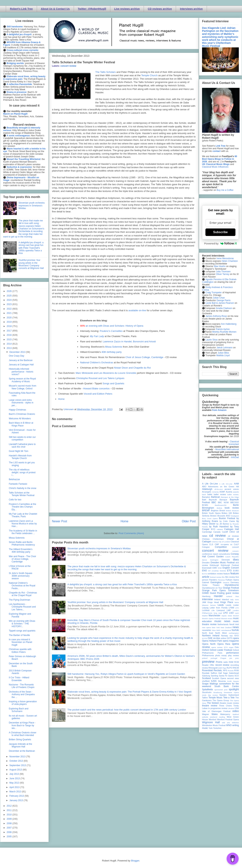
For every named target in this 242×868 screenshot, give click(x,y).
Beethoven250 (221, 505)
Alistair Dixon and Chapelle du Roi (132, 368)
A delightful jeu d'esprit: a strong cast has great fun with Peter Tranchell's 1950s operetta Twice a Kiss (122, 584)
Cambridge (207, 532)
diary (236, 560)
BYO (213, 529)
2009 (10, 819)
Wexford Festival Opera (228, 719)
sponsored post (221, 690)
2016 (10, 335)
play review (233, 655)
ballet (210, 494)
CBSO (232, 532)
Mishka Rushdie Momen (224, 332)
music (230, 618)
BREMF (206, 511)
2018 (10, 326)
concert (236, 547)
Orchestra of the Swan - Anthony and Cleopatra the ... (22, 694)
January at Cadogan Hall (21, 365)
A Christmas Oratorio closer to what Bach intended (23, 734)
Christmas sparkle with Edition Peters (20, 651)
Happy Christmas (17, 410)
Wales (215, 714)
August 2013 (16, 770)
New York (216, 627)
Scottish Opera (219, 678)
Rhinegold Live (215, 668)
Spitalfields (207, 690)
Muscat (224, 618)
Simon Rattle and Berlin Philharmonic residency (22, 543)
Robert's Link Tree (21, 9)
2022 (10, 309)
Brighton (215, 511)
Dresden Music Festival (223, 563)
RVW (236, 670)
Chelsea (206, 539)
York (211, 728)
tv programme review (218, 708)
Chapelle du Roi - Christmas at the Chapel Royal (23, 594)
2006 (10, 832)
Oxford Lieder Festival (221, 650)
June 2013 (15, 778)
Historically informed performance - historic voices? (21, 372)
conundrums (224, 554)
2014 (10, 344)
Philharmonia (208, 655)
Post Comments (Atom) (131, 533)
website (205, 717)
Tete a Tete (229, 698)
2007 (10, 828)
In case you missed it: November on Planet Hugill (20, 642)
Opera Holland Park (212, 641)
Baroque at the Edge (230, 497)
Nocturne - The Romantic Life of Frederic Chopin (22, 686)
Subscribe (220, 232)
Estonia (223, 571)
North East (208, 633)
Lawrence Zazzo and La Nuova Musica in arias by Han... (23, 524)
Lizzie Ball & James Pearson (220, 303)
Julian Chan (219, 298)
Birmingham (208, 508)
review (205, 668)
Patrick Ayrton (223, 329)
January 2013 (17, 800)
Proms (219, 662)
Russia (231, 671)
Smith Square (233, 681)
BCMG (205, 505)
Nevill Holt (234, 624)
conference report (210, 554)
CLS (211, 544)
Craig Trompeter (214, 293)
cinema (215, 542)
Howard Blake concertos (96, 388)
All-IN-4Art (219, 489)
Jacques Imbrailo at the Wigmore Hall (20, 745)
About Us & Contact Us (55, 9)
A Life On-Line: (226, 484)
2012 (10, 806)
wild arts (226, 723)
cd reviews (233, 536)
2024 (10, 300)
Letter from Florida (219, 608)
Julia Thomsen (223, 272)
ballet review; (233, 494)
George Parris (224, 300)
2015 (10, 340)
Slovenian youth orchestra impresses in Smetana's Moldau (99, 548)
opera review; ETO (219, 647)
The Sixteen (213, 703)
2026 (10, 291)
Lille (213, 610)
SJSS (214, 681)
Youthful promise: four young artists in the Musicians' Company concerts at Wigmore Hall (115, 602)
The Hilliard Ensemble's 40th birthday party (21, 551)
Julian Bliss (223, 353)
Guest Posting (217, 593)
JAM (204, 602)
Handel (218, 596)
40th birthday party (112, 352)
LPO (225, 613)
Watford (236, 714)
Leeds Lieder (232, 605)
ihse (237, 596)
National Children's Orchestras (97, 362)
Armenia (215, 492)
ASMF (222, 492)
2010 (10, 815)
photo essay (221, 655)
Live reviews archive (127, 9)
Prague (223, 658)
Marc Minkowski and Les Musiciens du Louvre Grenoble (106, 373)
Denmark (226, 560)
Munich (236, 616)
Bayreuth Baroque (218, 500)
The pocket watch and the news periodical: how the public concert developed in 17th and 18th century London (127, 710)
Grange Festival (231, 588)
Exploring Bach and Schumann (19, 710)
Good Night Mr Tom (19, 451)
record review (222, 665)
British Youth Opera (211, 513)
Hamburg (206, 596)
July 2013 (15, 774)
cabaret (220, 529)
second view (233, 678)
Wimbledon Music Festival (214, 725)
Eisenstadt (207, 568)
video (236, 711)
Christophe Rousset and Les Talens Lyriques (100, 378)
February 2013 (17, 796)
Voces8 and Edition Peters (98, 394)
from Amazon (219, 410)
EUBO (236, 571)
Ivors (237, 600)
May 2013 (15, 783)
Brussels (221, 516)
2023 (10, 304)
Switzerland (234, 695)
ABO (204, 487)
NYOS (205, 638)
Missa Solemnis (114, 347)
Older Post (189, 521)
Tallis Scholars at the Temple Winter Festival (22, 494)
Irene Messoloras (225, 258)
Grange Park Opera (214, 590)
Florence (221, 580)
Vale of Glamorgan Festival (216, 711)
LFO (237, 608)
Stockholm (207, 692)
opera (236, 638)
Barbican (215, 497)
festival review (216, 577)
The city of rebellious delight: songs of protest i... (22, 472)
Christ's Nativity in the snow (23, 488)
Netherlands (223, 624)
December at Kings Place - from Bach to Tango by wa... (22, 725)
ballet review (220, 494)
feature (227, 574)
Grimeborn (233, 590)
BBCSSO (235, 502)
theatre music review (229, 703)
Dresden (206, 563)
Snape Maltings (210, 684)
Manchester (215, 616)
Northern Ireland (211, 636)
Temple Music (215, 698)
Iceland (229, 596)
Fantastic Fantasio (18, 484)
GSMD (205, 593)
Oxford (205, 650)
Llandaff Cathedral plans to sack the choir (22, 446)
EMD (215, 568)
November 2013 (18, 757)
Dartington (214, 560)
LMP (229, 610)
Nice (214, 630)
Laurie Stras (211, 340)
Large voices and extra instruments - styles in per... (21, 403)
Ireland (217, 599)
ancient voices (232, 489)
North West (221, 633)
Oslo (237, 647)
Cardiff (225, 532)
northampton (234, 633)
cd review (217, 536)
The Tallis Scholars (106, 72)
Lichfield (206, 610)
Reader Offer (208, 665)
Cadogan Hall (231, 529)
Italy (232, 600)
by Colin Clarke (227, 521)
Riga (224, 668)
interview (207, 599)
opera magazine (231, 641)
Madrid (205, 616)
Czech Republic (232, 557)
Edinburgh (214, 565)
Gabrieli (206, 582)
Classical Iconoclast (234, 443)
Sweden (223, 695)
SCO (237, 676)
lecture (213, 605)
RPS (225, 670)
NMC (218, 630)
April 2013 (15, 787)
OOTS (230, 638)
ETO (229, 571)
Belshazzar (14, 479)
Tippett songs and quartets (22, 631)
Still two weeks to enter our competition (22, 438)
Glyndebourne (232, 585)
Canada (217, 532)
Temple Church (149, 75)
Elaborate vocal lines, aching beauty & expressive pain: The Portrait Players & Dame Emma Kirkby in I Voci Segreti (129, 692)
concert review (68, 66)
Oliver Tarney (222, 274)
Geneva (226, 583)
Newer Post (60, 521)
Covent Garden (216, 557)
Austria (229, 492)
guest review (232, 593)
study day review (210, 695)
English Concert (231, 568)
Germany (235, 582)
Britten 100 (227, 513)
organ (231, 647)
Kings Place (227, 602)
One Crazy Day (17, 356)
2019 (10, 322)
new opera (206, 627)
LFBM (231, 608)
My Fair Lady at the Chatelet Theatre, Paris (23, 515)
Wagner (206, 714)
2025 (10, 296)
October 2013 (17, 761)
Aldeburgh (207, 489)
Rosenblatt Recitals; (212, 670)
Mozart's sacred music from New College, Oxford (23, 387)
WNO (229, 725)
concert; (236, 551)
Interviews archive (191, 9)
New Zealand (226, 627)
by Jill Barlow (223, 524)
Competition (221, 547)
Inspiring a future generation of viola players (23, 703)
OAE (210, 638)
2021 (10, 313)
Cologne (206, 547)
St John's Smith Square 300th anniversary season (21, 576)
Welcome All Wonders (20, 419)
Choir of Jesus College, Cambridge (144, 357)
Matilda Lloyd (223, 355)
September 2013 (18, 765)
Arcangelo (207, 492)
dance (204, 560)
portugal (214, 658)
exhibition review (215, 574)
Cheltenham (218, 539)
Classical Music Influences (215, 167)
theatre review (210, 706)
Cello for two (15, 500)
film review (230, 577)
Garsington (216, 582)
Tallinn (205, 698)
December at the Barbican (22, 751)
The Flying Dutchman (20, 600)
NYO (237, 636)
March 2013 (16, 792)
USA (237, 708)
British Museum (232, 511)
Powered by (220, 243)
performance (233, 653)
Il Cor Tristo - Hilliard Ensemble (19, 679)
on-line (216, 638)
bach (204, 494)
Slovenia (222, 681)
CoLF (236, 544)
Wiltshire (235, 723)
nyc (231, 636)
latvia (237, 602)
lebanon (205, 605)
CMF (217, 544)
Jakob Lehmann (224, 348)
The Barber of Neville (19, 635)
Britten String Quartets (20, 740)
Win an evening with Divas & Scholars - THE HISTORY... (22, 624)
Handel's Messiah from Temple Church (20, 457)
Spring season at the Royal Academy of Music (22, 380)
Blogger (135, 861)
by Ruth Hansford (219, 527)
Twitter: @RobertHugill (92, 9)
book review (232, 508)
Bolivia (219, 508)
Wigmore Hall (211, 722)
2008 (10, 823)
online (223, 638)
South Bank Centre (227, 686)
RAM (231, 662)
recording (235, 665)
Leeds (221, 605)
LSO (231, 613)
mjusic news (227, 616)
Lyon (237, 613)
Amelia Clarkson (224, 308)
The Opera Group (221, 700)
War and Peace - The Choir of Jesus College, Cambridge (22, 559)
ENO (204, 571)
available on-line (137, 310)
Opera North (209, 644)
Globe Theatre (211, 585)
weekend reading (217, 717)
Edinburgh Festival (230, 565)
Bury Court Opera (210, 518)
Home (61, 399)
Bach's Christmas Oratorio (22, 414)
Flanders (213, 580)
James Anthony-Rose (216, 316)
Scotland (206, 678)
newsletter (207, 630)
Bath (204, 500)
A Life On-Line (210, 484)
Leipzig (205, 608)
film (223, 577)
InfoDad (235, 457)
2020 (10, 318)
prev (237, 658)
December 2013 (18, 352)
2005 (10, 837)
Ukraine (231, 708)
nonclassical (226, 630)
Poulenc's (111, 331)
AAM (236, 484)
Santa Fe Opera (226, 676)
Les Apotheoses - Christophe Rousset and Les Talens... (22, 607)
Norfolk (235, 630)
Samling (215, 676)
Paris (220, 653)
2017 (10, 331)
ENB (220, 568)
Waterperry (225, 714)
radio (225, 662)
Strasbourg (218, 692)
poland (205, 658)
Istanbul (225, 599)
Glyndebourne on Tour (212, 588)
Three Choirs (225, 706)
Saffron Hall (216, 673)
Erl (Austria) (213, 571)
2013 (10, 348)
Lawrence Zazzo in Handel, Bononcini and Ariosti (129, 341)
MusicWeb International (227, 449)
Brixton (213, 516)
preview (208, 662)
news (236, 627)
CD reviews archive (160, 9)
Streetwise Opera (231, 692)
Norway (225, 636)
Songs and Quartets (113, 383)
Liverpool (221, 610)
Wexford (213, 719)
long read (218, 613)
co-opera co (226, 544)
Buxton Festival (227, 518)
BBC (214, 502)
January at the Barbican (21, 360)
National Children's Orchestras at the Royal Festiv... (22, 586)
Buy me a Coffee (225, 190)
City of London (224, 542)
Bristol (222, 511)
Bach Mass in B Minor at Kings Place (21, 424)
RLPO (229, 668)
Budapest (235, 516)
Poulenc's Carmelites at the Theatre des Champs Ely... (23, 507)
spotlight (234, 689)
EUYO (205, 574)
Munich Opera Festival (211, 618)
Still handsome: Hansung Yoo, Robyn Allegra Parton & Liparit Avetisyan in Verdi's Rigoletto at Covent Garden (126, 674)
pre (231, 658)
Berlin (236, 505)
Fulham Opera (232, 580)
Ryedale (206, 673)
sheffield (206, 681)
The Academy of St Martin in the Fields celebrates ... (23, 532)
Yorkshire (217, 728)
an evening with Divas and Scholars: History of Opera (114, 326)
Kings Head (213, 602)
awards (236, 492)
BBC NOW (223, 502)
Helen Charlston (230, 261)
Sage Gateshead (231, 673)
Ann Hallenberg (229, 324)
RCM (236, 662)
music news (222, 621)
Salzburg (206, 676)
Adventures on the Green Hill (223, 487)
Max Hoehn (220, 266)
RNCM (236, 668)
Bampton (206, 497)
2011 (10, 810)
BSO (228, 516)
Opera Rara (224, 644)
